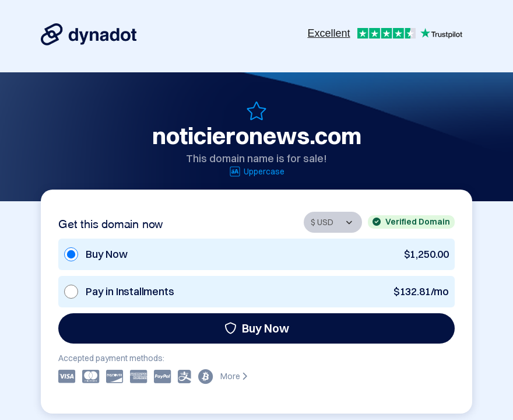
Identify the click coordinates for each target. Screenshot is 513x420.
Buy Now (257, 328)
